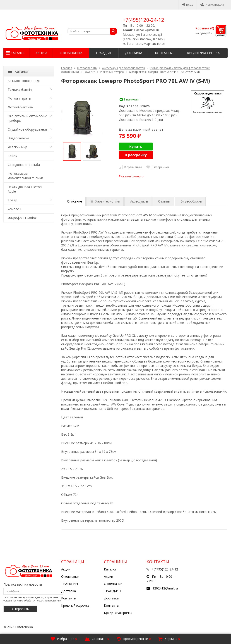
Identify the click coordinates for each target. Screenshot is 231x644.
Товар (12, 200)
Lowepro (90, 72)
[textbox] (92, 31)
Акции (41, 53)
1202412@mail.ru (165, 588)
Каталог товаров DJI (24, 81)
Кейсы (12, 156)
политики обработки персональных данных (37, 601)
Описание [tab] (75, 201)
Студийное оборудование (28, 129)
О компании (71, 53)
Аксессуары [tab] (139, 201)
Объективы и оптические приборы (27, 118)
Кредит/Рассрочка (203, 53)
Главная (67, 68)
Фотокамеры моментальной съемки (25, 176)
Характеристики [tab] (105, 201)
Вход (188, 5)
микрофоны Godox (22, 218)
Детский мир (17, 147)
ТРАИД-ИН (104, 53)
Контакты (164, 53)
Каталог (18, 53)
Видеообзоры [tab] (191, 201)
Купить (136, 146)
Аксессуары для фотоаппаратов (123, 68)
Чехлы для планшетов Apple (25, 189)
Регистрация (212, 5)
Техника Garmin (20, 89)
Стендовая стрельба (24, 165)
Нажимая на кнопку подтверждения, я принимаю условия (32, 599)
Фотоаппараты (87, 68)
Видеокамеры (18, 138)
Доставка (134, 53)
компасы (14, 209)
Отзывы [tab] (164, 201)
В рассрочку (136, 155)
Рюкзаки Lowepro (112, 72)
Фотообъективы (21, 107)
